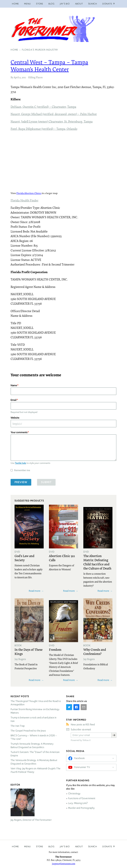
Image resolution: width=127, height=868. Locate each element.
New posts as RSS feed (83, 725)
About (79, 4)
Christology (74, 794)
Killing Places (35, 77)
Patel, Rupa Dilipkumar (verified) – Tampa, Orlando (44, 129)
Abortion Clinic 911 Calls (62, 558)
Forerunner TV (82, 767)
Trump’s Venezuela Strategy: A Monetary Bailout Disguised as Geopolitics (32, 746)
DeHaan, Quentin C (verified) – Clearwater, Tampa (43, 107)
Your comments (19, 432)
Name (14, 385)
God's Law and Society (24, 558)
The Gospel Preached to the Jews (28, 731)
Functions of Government (82, 798)
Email (14, 400)
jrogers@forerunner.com (64, 864)
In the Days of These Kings (29, 651)
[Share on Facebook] (76, 707)
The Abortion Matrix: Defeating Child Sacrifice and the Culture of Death (97, 562)
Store (40, 4)
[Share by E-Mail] (84, 707)
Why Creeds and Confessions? (95, 651)
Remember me (22, 470)
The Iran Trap (18, 726)
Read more (35, 591)
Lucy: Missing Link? (78, 803)
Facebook (79, 758)
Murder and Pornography (81, 808)
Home (15, 4)
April (16, 77)
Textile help (21, 463)
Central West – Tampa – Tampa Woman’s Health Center (49, 66)
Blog (52, 4)
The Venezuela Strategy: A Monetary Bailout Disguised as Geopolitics (34, 762)
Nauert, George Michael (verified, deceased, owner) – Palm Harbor (54, 114)
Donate (107, 847)
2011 (24, 77)
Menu (27, 4)
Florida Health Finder (24, 200)
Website (15, 418)
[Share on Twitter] (69, 707)
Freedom (55, 649)
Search (93, 4)
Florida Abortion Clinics (29, 193)
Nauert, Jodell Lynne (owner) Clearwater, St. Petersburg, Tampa (52, 121)
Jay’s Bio (65, 4)
